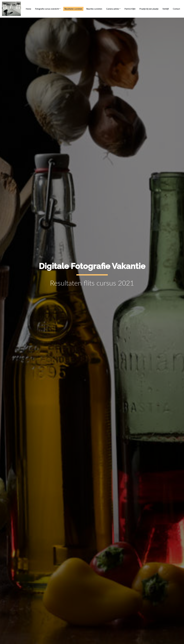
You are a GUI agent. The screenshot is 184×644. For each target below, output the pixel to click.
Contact (176, 9)
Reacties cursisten (94, 9)
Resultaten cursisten (73, 9)
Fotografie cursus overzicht (47, 9)
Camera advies (113, 9)
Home (28, 9)
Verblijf (166, 9)
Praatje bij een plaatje (149, 9)
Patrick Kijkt (130, 9)
